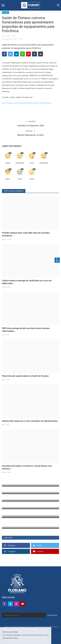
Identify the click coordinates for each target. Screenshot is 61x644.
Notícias (6, 12)
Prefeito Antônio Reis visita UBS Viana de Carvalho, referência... (26, 234)
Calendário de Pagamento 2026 (30, 126)
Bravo (8, 179)
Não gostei (20, 163)
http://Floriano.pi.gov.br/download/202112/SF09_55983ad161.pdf (26, 103)
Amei (32, 163)
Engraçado (44, 163)
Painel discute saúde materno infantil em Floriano (25, 376)
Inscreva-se (52, 615)
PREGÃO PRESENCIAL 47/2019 (30, 135)
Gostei (8, 163)
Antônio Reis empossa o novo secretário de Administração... (30, 421)
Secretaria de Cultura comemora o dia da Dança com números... (27, 467)
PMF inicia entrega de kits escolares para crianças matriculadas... (26, 330)
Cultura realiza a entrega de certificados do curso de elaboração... (27, 282)
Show (32, 179)
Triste (20, 179)
